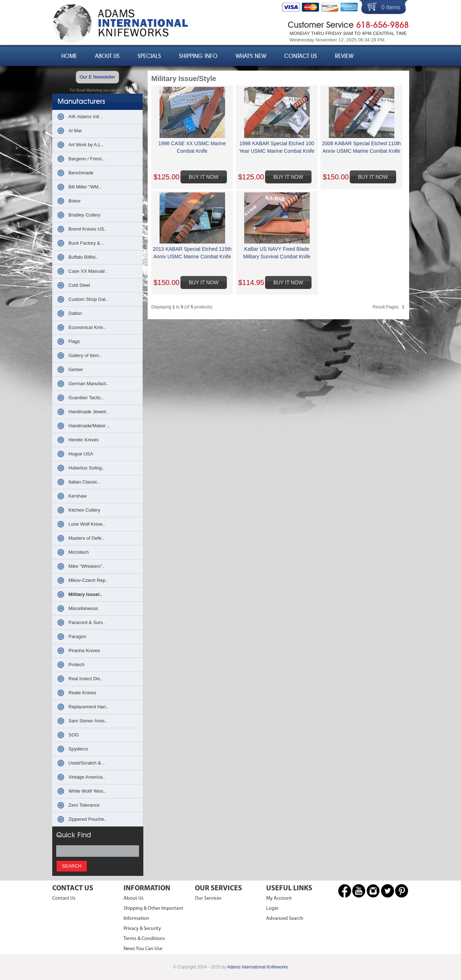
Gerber (76, 369)
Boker (75, 201)
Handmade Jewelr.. (88, 412)
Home (69, 56)
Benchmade (81, 173)
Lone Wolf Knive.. (87, 524)
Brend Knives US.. (88, 229)
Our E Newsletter (97, 77)
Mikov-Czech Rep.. (88, 580)
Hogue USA (81, 454)
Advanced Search (285, 919)
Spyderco (78, 749)
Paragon (77, 636)
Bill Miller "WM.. (85, 187)
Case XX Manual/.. (88, 271)
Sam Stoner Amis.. (88, 721)
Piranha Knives (84, 651)
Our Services (208, 898)
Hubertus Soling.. (86, 468)
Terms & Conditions (144, 939)
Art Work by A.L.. (86, 145)
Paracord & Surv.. (87, 622)
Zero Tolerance (84, 805)
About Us (107, 56)
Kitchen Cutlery (84, 510)
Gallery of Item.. (85, 355)
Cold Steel (79, 285)
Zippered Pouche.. (88, 819)
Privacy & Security (142, 929)
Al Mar (75, 131)
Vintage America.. (87, 777)
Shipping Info (198, 56)
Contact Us (301, 56)
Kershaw (78, 496)
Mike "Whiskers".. (87, 566)
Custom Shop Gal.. (88, 299)
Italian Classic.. (84, 482)
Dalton (75, 313)
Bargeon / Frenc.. (86, 159)
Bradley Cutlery (84, 215)
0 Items (391, 7)
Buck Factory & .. (86, 243)
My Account (279, 898)
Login (272, 908)
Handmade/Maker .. (89, 426)
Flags (74, 341)
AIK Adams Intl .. (86, 117)
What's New (251, 56)
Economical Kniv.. (87, 327)
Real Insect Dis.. (86, 679)
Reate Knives (82, 693)
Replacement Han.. (88, 707)
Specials (149, 56)
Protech (77, 665)
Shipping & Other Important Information (153, 914)
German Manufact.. (88, 384)
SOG (74, 735)
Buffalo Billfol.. (83, 257)
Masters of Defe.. (86, 538)
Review (344, 56)
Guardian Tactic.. (86, 398)
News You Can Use (143, 949)
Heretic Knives (84, 440)
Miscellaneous (83, 608)
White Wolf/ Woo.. (87, 791)
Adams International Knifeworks (257, 967)
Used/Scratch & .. (87, 763)
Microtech (79, 552)
